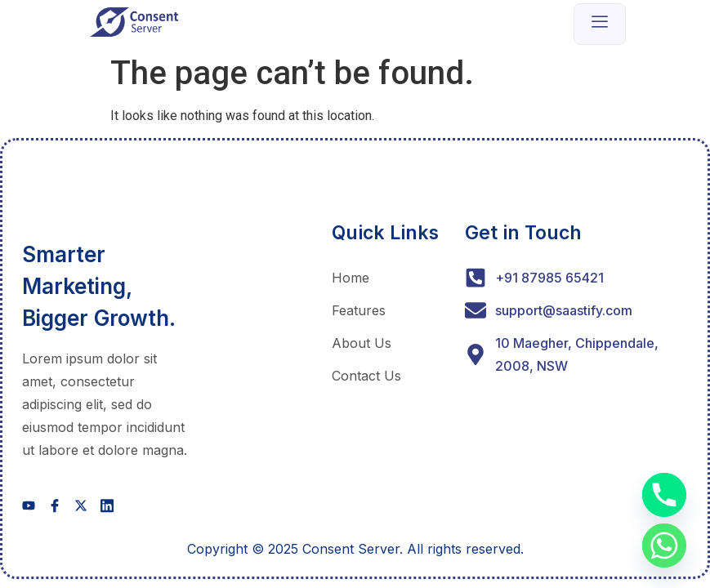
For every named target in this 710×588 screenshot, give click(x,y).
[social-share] (29, 506)
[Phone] (664, 495)
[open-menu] (600, 24)
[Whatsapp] (664, 546)
